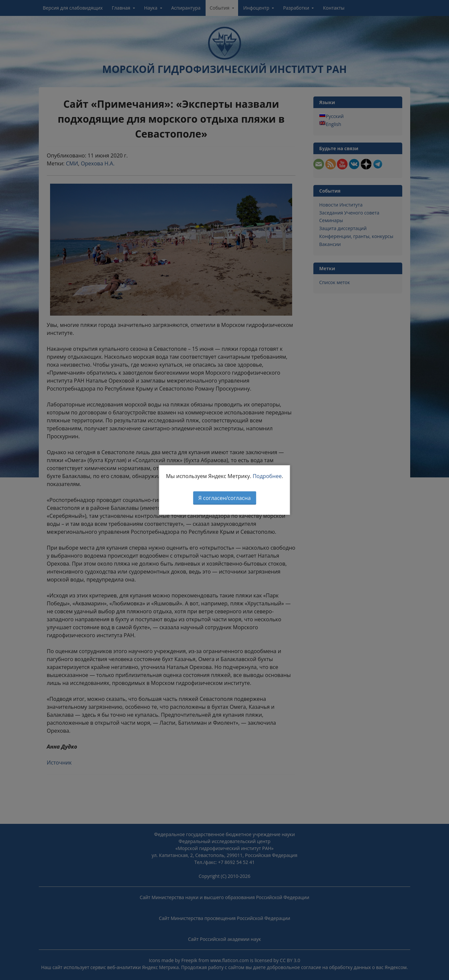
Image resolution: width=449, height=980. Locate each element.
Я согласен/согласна (224, 498)
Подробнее (267, 476)
